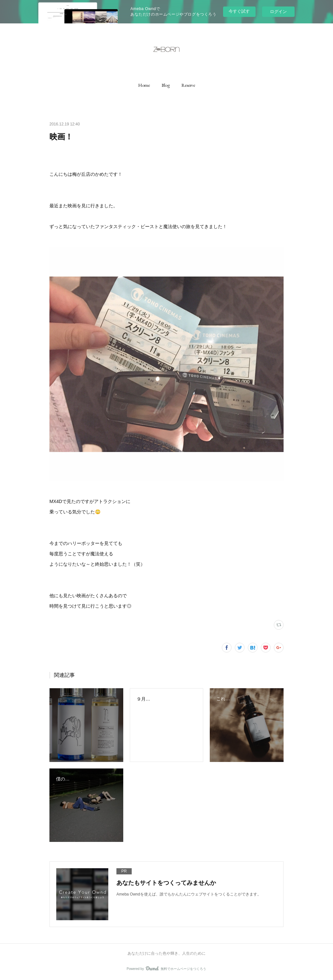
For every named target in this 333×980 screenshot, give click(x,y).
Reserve (188, 85)
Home (144, 85)
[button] (144, 85)
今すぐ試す (239, 11)
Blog (166, 85)
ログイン (278, 12)
